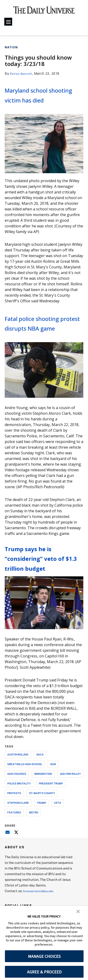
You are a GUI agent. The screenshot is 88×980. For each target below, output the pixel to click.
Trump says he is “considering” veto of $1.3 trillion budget (43, 578)
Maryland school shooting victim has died (40, 99)
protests (14, 813)
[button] (78, 911)
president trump (51, 803)
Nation (11, 47)
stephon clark (18, 822)
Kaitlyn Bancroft (24, 73)
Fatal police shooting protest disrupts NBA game (43, 337)
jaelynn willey (70, 793)
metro (34, 832)
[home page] (44, 12)
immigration (43, 793)
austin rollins (18, 774)
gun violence (17, 793)
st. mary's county (42, 813)
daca (40, 774)
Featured (14, 832)
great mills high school (25, 784)
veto (57, 822)
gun (53, 784)
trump (41, 822)
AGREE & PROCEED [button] (44, 972)
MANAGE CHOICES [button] (44, 956)
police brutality (19, 803)
